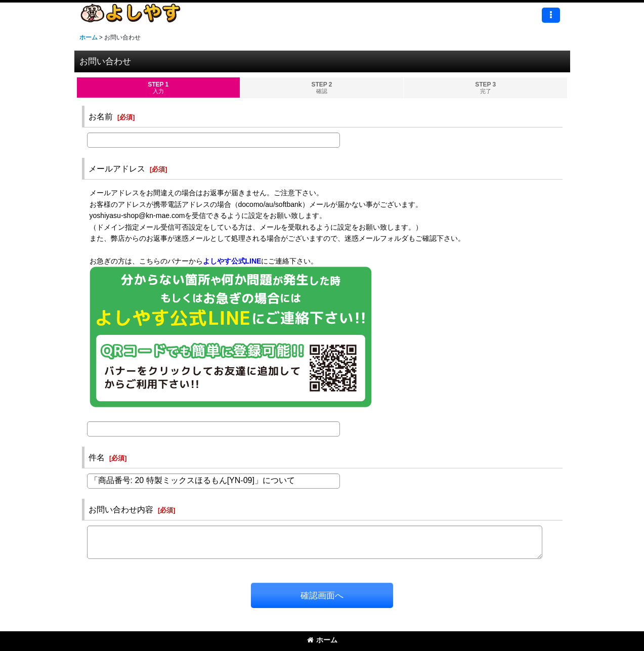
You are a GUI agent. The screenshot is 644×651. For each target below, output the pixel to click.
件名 (97, 457)
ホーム (322, 640)
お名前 (101, 116)
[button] (551, 15)
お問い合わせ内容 (121, 509)
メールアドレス (117, 168)
